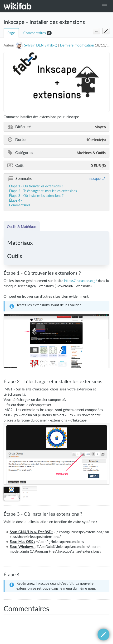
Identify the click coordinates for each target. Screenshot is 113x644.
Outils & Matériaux (22, 227)
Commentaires (35, 33)
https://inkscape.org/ (81, 281)
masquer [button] (95, 178)
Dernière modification (77, 45)
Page (11, 33)
